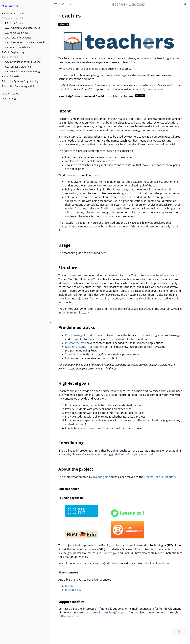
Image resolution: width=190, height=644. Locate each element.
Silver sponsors (68, 572)
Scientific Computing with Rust (20, 86)
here (104, 253)
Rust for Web (10, 76)
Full (67, 358)
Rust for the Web (76, 343)
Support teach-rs (71, 602)
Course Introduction (14, 13)
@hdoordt (110, 563)
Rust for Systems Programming (20, 81)
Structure (68, 267)
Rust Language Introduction (82, 335)
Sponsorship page (153, 89)
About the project (76, 469)
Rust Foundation (160, 563)
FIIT (136, 549)
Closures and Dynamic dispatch (25, 42)
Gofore (69, 586)
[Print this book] (185, 4)
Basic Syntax (14, 23)
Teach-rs (70, 15)
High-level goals (74, 383)
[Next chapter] (179, 631)
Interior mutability (17, 47)
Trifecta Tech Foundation (160, 477)
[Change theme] (63, 4)
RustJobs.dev (73, 590)
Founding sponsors (71, 498)
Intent (65, 111)
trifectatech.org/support (112, 612)
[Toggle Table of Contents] (56, 4)
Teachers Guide (10, 94)
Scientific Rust (74, 354)
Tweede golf (100, 477)
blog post (95, 69)
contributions (66, 89)
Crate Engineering (13, 52)
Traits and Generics (18, 38)
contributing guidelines (110, 454)
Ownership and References (22, 28)
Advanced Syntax (17, 33)
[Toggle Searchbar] (71, 4)
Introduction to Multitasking (23, 62)
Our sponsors (69, 489)
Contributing (9, 99)
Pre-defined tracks (77, 327)
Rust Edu (129, 553)
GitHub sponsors (69, 616)
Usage (64, 245)
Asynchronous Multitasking (22, 71)
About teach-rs (10, 6)
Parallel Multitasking (19, 67)
